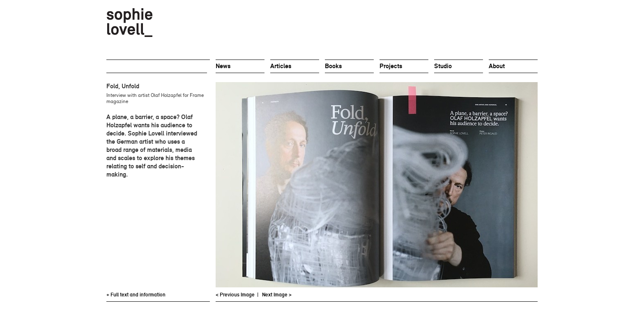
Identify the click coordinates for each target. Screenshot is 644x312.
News (223, 66)
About (497, 66)
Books (333, 66)
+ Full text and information (136, 295)
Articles (281, 66)
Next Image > (277, 295)
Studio (443, 66)
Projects (391, 66)
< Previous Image (235, 295)
